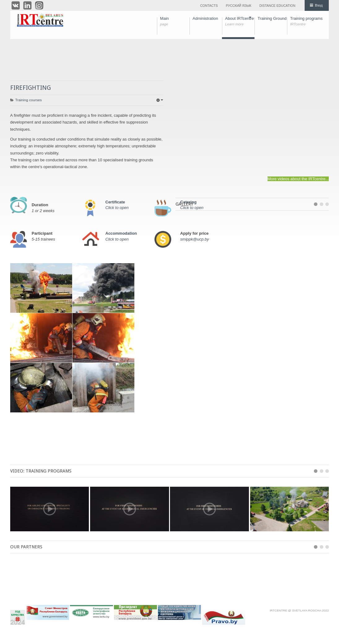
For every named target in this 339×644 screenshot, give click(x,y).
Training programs (306, 21)
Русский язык (238, 6)
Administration (207, 21)
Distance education (277, 6)
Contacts (209, 6)
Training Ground (272, 21)
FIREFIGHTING (30, 88)
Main (175, 21)
